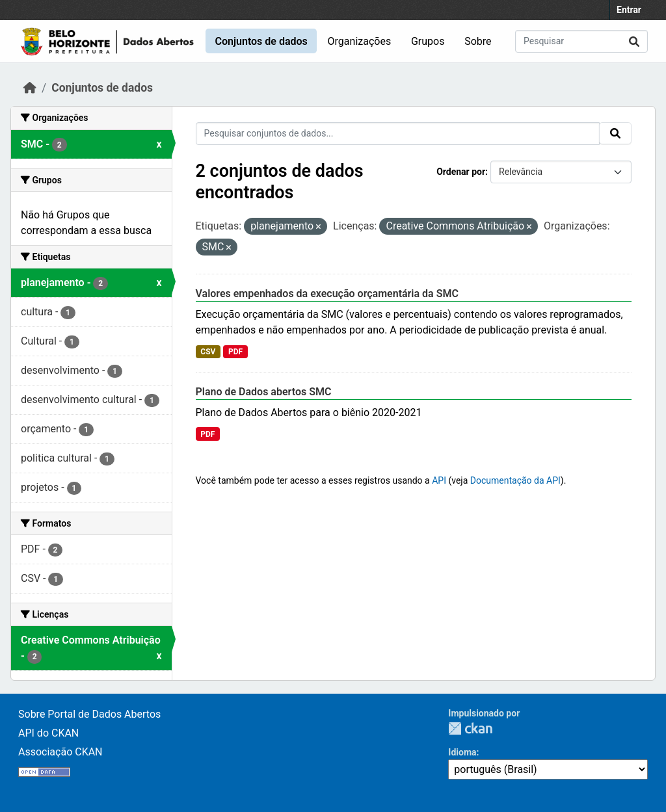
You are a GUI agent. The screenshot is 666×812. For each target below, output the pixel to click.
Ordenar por (461, 172)
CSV (208, 352)
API (439, 480)
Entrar (629, 10)
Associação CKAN (60, 752)
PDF (235, 352)
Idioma (462, 752)
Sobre (478, 41)
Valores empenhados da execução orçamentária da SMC (327, 294)
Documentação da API (515, 480)
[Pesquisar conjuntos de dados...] (581, 41)
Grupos (428, 41)
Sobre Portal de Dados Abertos (89, 714)
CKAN (470, 728)
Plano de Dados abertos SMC (264, 392)
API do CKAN (48, 733)
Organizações (360, 41)
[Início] (30, 88)
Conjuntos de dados (261, 41)
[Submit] (634, 41)
